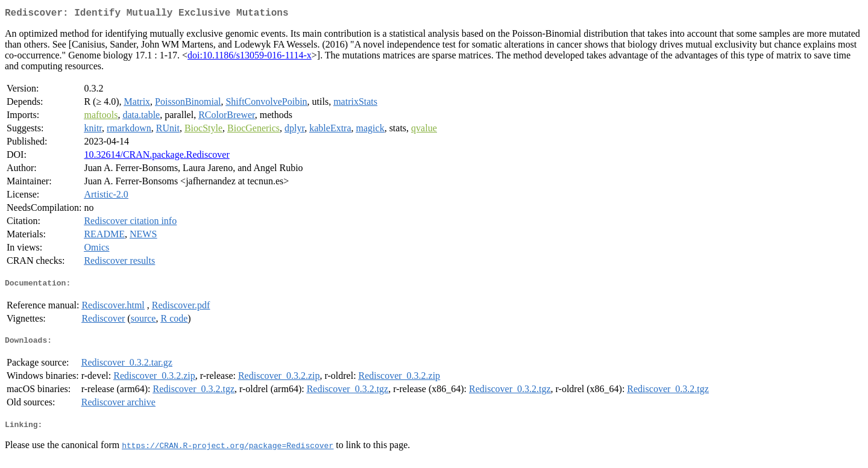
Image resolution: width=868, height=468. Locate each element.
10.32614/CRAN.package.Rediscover (156, 157)
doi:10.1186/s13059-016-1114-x (250, 58)
